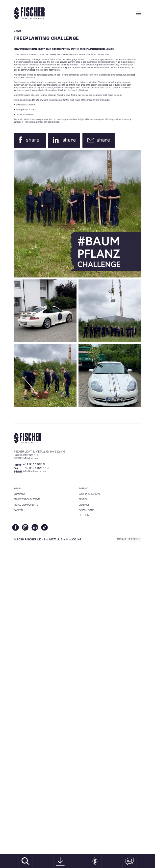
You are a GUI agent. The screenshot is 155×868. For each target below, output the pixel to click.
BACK (17, 31)
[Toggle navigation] (139, 13)
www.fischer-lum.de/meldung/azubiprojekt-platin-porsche (94, 95)
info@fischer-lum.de (35, 471)
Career (18, 510)
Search (83, 499)
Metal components (26, 505)
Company (20, 494)
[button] (30, 140)
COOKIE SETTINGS (129, 539)
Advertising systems (27, 499)
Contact (84, 505)
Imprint (84, 488)
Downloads (87, 510)
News (17, 488)
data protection (89, 494)
